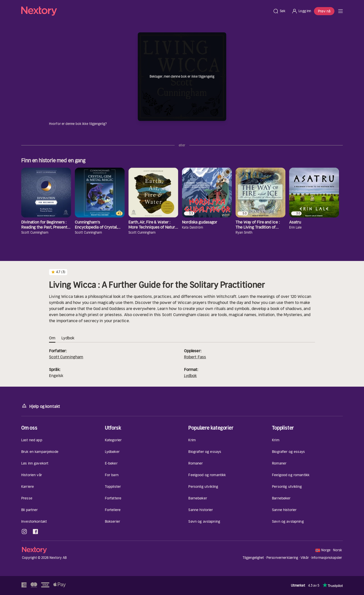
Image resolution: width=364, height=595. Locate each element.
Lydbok (190, 376)
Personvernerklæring (282, 558)
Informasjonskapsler (327, 558)
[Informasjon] (110, 124)
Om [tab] (52, 338)
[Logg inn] (301, 11)
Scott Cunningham (66, 357)
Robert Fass (195, 357)
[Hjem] (145, 11)
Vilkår (305, 558)
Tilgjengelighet (253, 558)
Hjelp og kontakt (41, 406)
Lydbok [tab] (68, 338)
